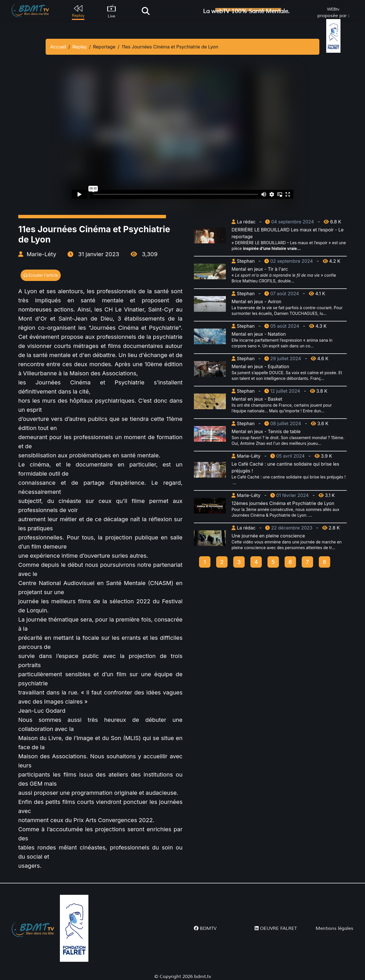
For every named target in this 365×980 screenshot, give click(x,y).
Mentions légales (334, 928)
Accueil (58, 47)
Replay (80, 47)
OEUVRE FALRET (276, 928)
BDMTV (205, 928)
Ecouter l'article (41, 275)
